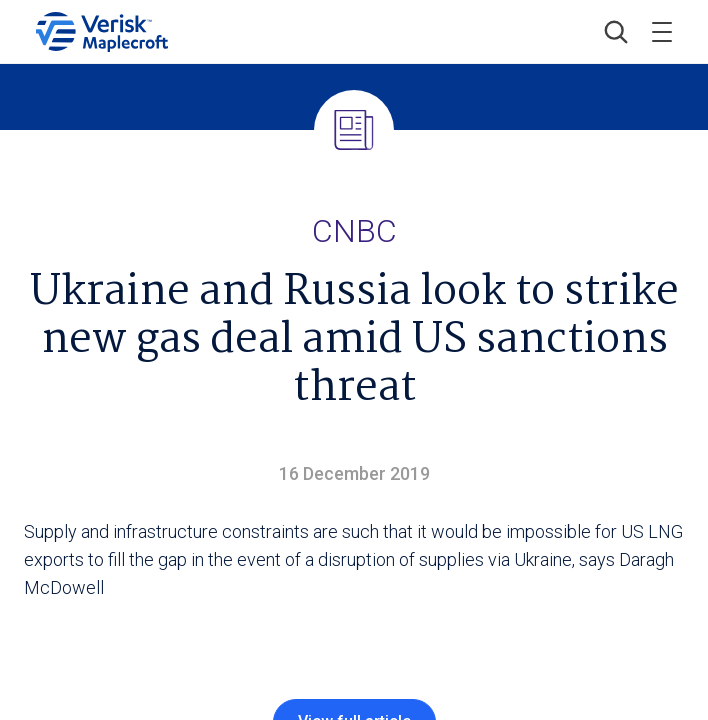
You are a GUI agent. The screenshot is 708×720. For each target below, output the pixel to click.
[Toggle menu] (662, 32)
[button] (616, 32)
